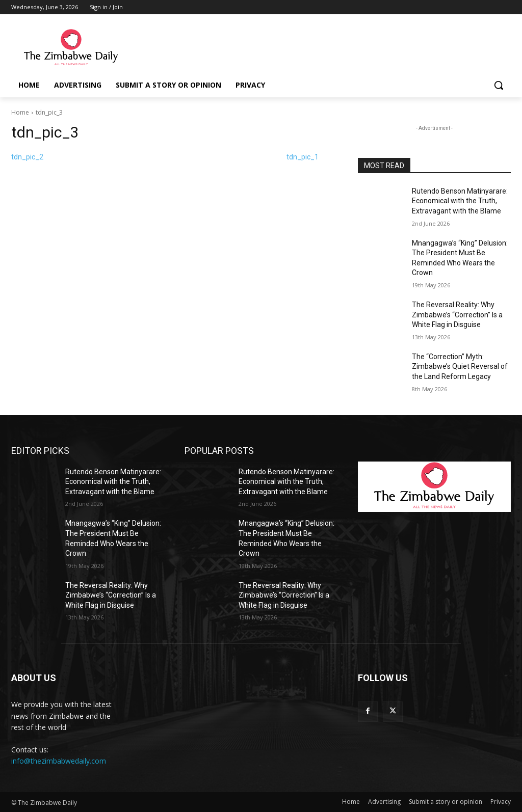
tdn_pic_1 (303, 157)
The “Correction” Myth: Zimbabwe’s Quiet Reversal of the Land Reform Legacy (460, 367)
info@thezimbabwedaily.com (59, 761)
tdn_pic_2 (27, 157)
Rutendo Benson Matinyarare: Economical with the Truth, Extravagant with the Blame (460, 201)
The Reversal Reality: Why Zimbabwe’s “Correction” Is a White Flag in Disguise (457, 315)
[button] (499, 85)
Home (20, 112)
